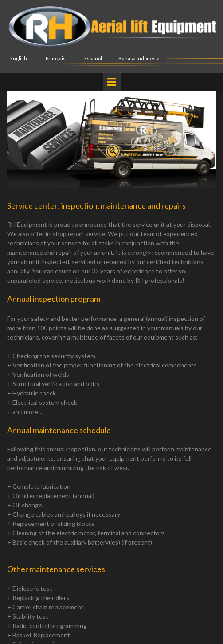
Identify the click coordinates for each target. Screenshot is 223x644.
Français (56, 58)
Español (93, 58)
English (19, 58)
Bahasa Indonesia (139, 58)
